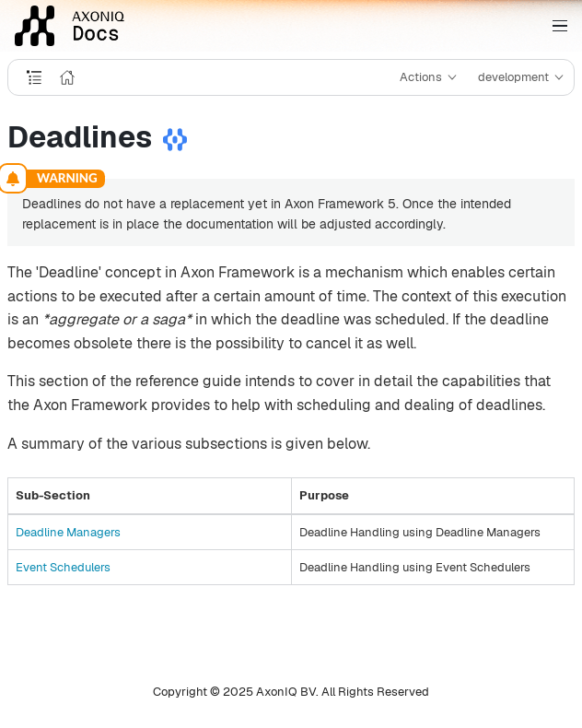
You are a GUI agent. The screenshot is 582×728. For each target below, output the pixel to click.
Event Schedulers (63, 567)
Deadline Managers (68, 532)
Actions (421, 77)
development (513, 77)
